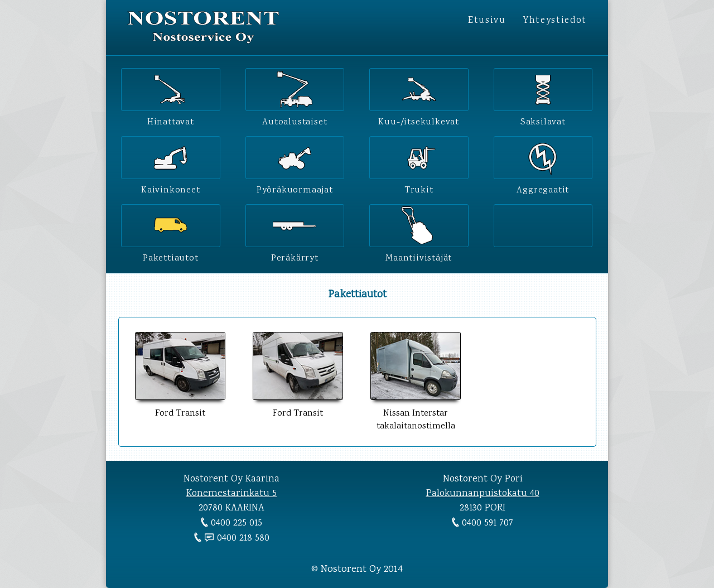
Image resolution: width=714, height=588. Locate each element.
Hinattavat (171, 120)
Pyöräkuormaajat (295, 188)
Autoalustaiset (295, 120)
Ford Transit (180, 407)
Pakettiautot (171, 256)
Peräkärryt (295, 256)
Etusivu (487, 21)
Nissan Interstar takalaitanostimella (416, 414)
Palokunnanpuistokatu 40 (483, 494)
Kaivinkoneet (171, 188)
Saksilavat (543, 120)
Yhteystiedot (555, 21)
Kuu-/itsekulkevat (419, 120)
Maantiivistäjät (419, 256)
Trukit (419, 188)
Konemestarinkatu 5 (231, 494)
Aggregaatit (543, 188)
